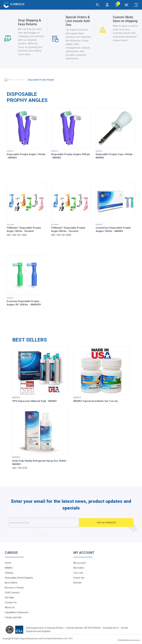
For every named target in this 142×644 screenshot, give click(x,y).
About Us (10, 607)
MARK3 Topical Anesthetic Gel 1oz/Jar (96, 401)
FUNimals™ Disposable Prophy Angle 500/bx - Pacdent (68, 229)
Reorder (78, 583)
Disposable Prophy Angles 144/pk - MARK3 (26, 156)
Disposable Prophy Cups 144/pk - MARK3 (115, 156)
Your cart (78, 573)
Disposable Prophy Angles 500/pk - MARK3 (70, 156)
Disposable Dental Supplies (19, 578)
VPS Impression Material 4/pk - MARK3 (34, 401)
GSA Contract (12, 593)
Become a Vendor (14, 588)
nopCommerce (134, 640)
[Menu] (126, 5)
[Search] (98, 5)
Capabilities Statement (17, 612)
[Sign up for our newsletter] (52, 523)
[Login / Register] (107, 5)
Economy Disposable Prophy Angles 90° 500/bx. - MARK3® (24, 303)
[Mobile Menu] (136, 5)
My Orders (79, 568)
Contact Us (11, 602)
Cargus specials (13, 617)
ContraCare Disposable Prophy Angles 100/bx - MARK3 (113, 229)
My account (80, 563)
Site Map (9, 598)
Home (10, 80)
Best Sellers (11, 583)
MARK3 (9, 568)
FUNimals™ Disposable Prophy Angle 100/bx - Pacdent (24, 229)
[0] (117, 5)
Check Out (79, 578)
